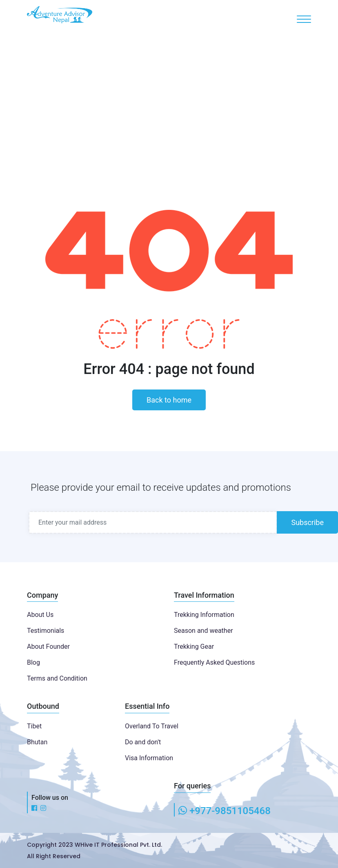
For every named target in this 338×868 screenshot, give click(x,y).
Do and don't (143, 742)
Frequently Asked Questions (214, 662)
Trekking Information (204, 615)
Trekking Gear (194, 647)
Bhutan (37, 742)
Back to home (169, 400)
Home (157, 111)
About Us (40, 615)
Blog (33, 662)
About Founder (48, 647)
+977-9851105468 (230, 811)
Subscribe (307, 522)
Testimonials (46, 631)
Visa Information (149, 758)
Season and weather (203, 631)
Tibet (34, 726)
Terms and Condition (57, 678)
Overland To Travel (152, 726)
